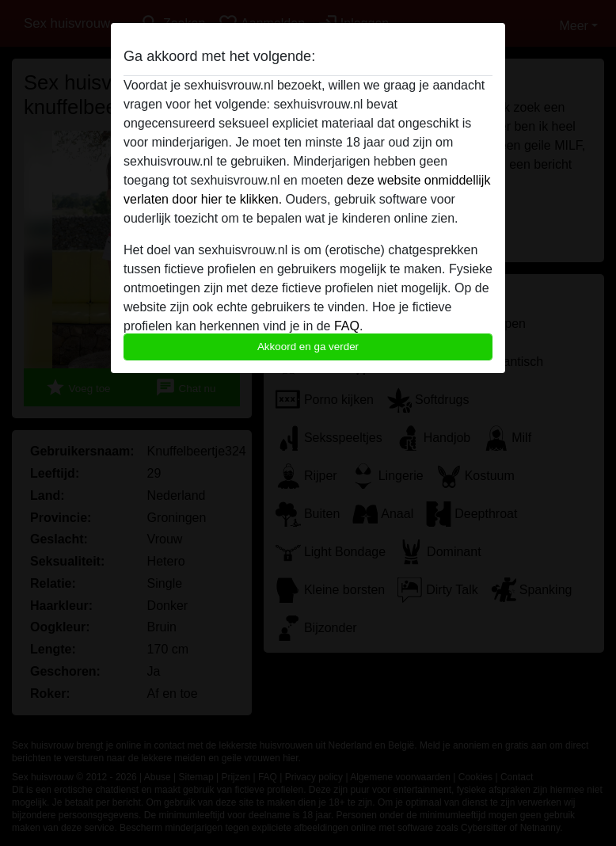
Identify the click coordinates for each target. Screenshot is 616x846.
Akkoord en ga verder (308, 347)
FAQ (347, 326)
